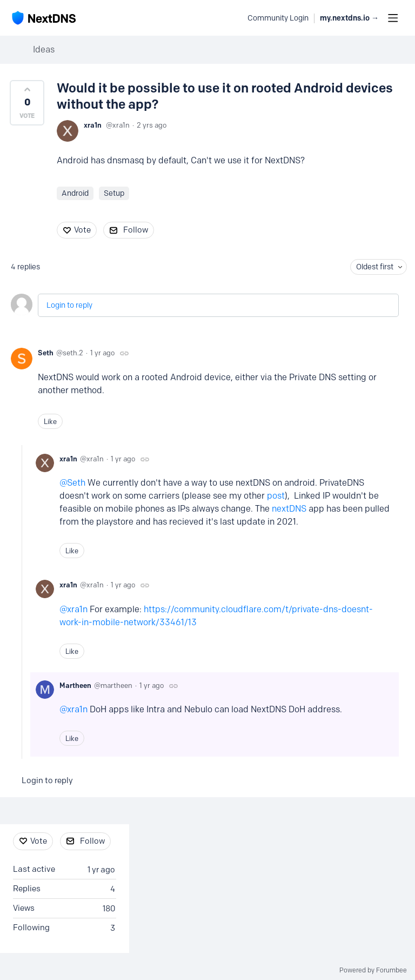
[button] (27, 103)
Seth (46, 353)
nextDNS (289, 509)
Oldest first (375, 267)
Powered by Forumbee (373, 970)
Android (75, 193)
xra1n (93, 125)
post (276, 496)
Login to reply (69, 305)
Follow (136, 230)
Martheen (75, 685)
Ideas (44, 49)
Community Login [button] (278, 18)
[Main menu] (393, 18)
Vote (82, 230)
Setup (114, 193)
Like (50, 421)
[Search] (233, 18)
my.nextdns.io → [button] (349, 18)
